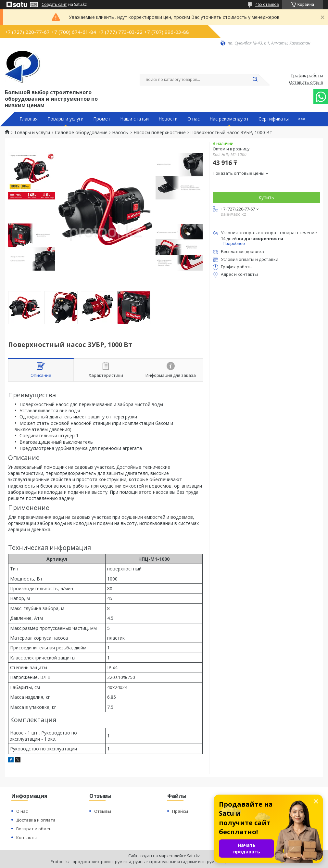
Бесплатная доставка (242, 252)
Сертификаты (274, 119)
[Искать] (255, 80)
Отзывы (103, 811)
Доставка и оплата (36, 820)
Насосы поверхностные (160, 133)
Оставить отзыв (306, 83)
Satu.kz (193, 856)
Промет (102, 119)
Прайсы (180, 811)
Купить (266, 197)
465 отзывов (267, 4)
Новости (168, 119)
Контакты (26, 837)
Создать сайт (54, 5)
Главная (29, 119)
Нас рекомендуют (229, 119)
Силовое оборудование (81, 133)
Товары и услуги (65, 119)
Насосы (120, 133)
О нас (194, 119)
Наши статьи (134, 119)
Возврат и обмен (34, 829)
